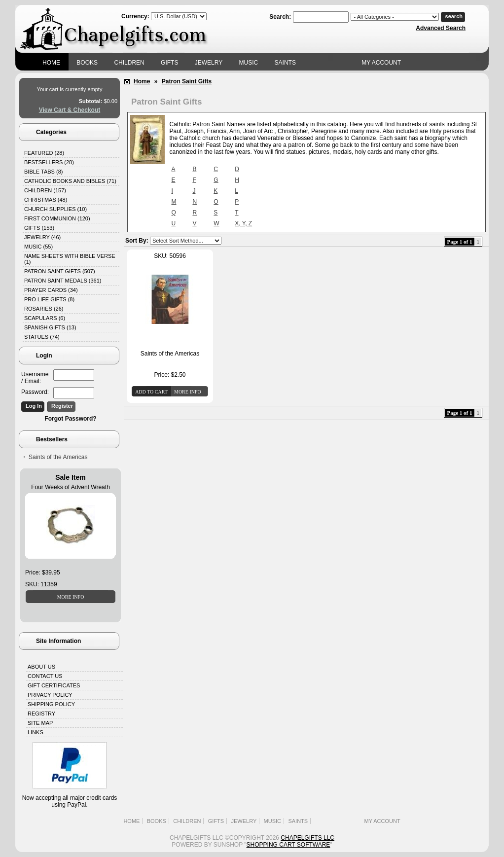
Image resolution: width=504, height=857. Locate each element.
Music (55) (38, 247)
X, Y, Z (243, 223)
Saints (285, 63)
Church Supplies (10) (55, 209)
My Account (381, 63)
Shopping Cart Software (288, 845)
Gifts (169, 63)
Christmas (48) (46, 200)
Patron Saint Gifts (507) (60, 271)
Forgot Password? (70, 419)
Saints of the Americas (58, 457)
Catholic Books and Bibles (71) (70, 181)
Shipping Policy (51, 704)
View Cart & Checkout (70, 110)
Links (36, 732)
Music (249, 63)
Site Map (40, 723)
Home (51, 63)
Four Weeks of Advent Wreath (71, 487)
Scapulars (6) (45, 318)
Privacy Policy (50, 695)
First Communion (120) (57, 218)
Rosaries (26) (44, 309)
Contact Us (45, 676)
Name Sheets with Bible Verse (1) (70, 259)
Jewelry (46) (42, 237)
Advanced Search (441, 28)
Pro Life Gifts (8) (49, 299)
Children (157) (45, 190)
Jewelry (209, 63)
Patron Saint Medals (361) (63, 281)
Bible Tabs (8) (43, 172)
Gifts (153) (39, 228)
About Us (41, 667)
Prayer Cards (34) (51, 290)
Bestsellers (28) (49, 162)
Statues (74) (42, 337)
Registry (41, 714)
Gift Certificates (54, 685)
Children (129, 63)
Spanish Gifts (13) (50, 327)
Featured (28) (44, 153)
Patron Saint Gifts (187, 81)
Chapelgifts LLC (307, 838)
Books (87, 63)
